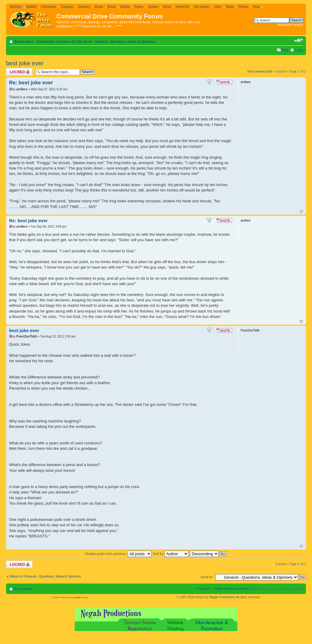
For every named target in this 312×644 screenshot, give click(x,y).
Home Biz (182, 7)
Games (153, 7)
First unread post (260, 71)
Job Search (202, 7)
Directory (84, 7)
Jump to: (207, 577)
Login (299, 50)
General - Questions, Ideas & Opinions (125, 42)
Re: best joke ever (31, 83)
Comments (48, 7)
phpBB (77, 597)
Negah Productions (222, 597)
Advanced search (290, 25)
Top (301, 212)
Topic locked (19, 72)
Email (112, 7)
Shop (256, 7)
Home (167, 7)
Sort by (171, 554)
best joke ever (25, 63)
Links (218, 7)
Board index (24, 42)
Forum (139, 7)
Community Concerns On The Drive (64, 42)
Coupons (67, 7)
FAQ (285, 50)
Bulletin (31, 7)
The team (204, 589)
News (230, 7)
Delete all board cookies (231, 589)
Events (125, 7)
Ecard (99, 7)
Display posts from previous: (118, 554)
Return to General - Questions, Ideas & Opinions (45, 576)
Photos (243, 7)
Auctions (16, 7)
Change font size (299, 40)
